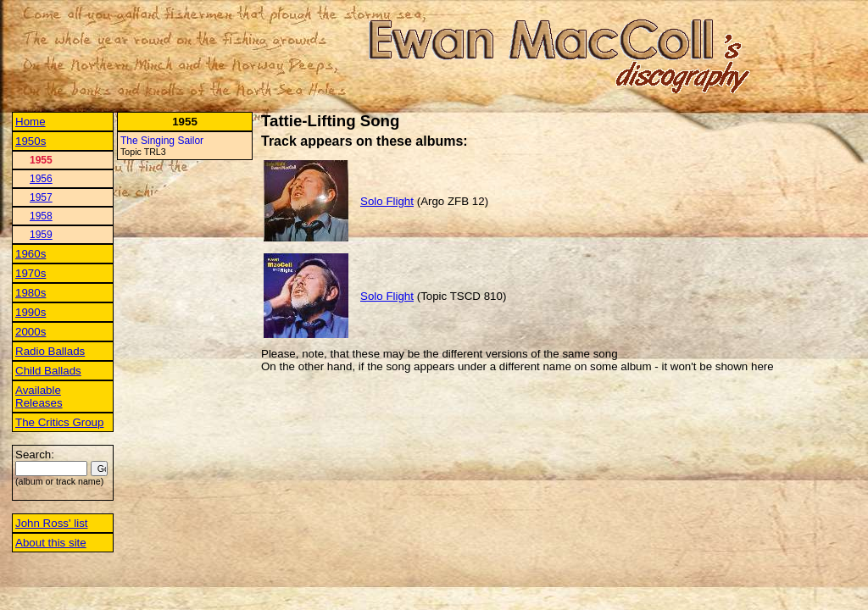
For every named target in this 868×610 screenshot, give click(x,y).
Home (31, 122)
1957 (41, 197)
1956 (41, 179)
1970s (31, 273)
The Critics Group (59, 422)
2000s (31, 332)
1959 (41, 235)
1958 (41, 216)
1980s (31, 293)
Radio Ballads (50, 351)
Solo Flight (387, 201)
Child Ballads (48, 371)
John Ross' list (52, 523)
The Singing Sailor (162, 141)
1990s (31, 312)
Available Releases (39, 396)
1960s (31, 254)
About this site (51, 543)
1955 (41, 160)
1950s (31, 141)
